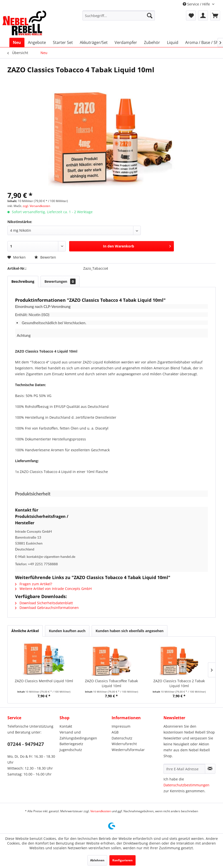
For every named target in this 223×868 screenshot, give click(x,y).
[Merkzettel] (191, 16)
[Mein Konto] (203, 16)
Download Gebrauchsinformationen (47, 608)
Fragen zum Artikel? (34, 584)
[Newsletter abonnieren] (210, 769)
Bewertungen (60, 281)
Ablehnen (97, 860)
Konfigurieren (122, 860)
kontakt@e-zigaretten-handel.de (51, 557)
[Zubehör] (152, 42)
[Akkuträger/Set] (94, 42)
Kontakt (66, 726)
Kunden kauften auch (67, 631)
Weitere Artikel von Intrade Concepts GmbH (53, 589)
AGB (115, 732)
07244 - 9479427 (26, 744)
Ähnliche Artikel (25, 631)
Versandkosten (101, 811)
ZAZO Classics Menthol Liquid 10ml (44, 681)
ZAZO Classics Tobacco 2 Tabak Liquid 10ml (179, 683)
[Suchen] (150, 16)
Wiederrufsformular (128, 750)
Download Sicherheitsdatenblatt (44, 603)
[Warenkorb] (215, 16)
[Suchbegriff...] (119, 16)
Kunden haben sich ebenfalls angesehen (130, 631)
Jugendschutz (71, 750)
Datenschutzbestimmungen (186, 785)
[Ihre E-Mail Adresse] (184, 769)
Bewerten (45, 257)
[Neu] (17, 42)
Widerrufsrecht (124, 744)
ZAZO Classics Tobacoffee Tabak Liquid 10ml (111, 683)
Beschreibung (23, 281)
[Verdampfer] (126, 42)
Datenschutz (122, 738)
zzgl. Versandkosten (36, 206)
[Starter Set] (63, 42)
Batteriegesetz (71, 744)
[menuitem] (119, 16)
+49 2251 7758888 (43, 564)
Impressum (121, 726)
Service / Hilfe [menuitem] (197, 4)
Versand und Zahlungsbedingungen (78, 735)
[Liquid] (173, 42)
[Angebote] (37, 42)
